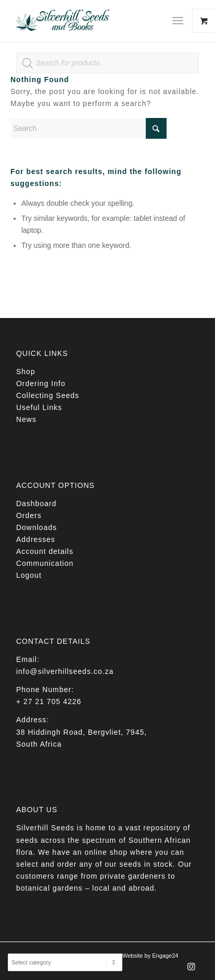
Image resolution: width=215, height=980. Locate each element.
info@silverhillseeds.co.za (65, 671)
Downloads (36, 527)
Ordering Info (41, 383)
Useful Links (39, 407)
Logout (29, 575)
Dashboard (36, 504)
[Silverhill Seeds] (89, 21)
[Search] (88, 128)
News (26, 419)
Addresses (36, 539)
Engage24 (165, 956)
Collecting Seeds (48, 395)
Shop (26, 372)
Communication (45, 563)
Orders (29, 515)
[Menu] (178, 21)
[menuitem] (182, 21)
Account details (45, 551)
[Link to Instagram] (191, 970)
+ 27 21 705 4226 (49, 701)
